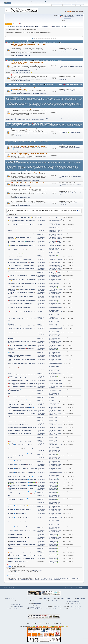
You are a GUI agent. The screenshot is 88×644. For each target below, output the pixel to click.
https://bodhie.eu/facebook (18, 607)
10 (51, 38)
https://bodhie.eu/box (81, 598)
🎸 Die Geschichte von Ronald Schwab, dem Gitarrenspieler (20, 257)
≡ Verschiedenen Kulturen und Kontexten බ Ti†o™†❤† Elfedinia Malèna (22, 413)
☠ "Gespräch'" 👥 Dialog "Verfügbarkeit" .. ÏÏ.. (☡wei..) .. (19, 526)
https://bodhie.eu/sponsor (57, 607)
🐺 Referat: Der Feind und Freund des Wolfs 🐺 (17, 250)
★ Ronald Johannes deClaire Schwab (23, 55)
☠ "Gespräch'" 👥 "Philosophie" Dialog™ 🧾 (17, 514)
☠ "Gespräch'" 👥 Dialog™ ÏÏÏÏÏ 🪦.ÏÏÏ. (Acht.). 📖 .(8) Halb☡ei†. (20, 464)
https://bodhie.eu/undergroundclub (73, 601)
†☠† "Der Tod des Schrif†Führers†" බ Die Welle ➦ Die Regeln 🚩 (21, 303)
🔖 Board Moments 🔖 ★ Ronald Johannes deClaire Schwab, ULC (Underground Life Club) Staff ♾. (55, 243)
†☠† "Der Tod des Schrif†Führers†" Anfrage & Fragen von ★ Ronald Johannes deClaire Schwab (55, 251)
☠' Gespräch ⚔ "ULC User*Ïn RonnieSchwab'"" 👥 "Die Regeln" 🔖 (21, 453)
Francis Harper (17, 580)
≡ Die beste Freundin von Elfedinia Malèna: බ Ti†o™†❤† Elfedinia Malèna (23, 436)
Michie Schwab (51, 580)
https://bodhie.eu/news (15, 604)
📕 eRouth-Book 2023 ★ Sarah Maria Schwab (17, 378)
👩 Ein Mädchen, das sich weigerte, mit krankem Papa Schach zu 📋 (22, 268)
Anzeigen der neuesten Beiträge (14, 573)
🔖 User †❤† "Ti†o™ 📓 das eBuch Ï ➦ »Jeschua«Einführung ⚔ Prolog (28, 183)
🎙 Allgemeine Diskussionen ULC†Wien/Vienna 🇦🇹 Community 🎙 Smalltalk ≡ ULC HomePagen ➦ (42, 118)
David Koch (64, 578)
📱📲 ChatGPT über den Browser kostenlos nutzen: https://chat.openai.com (25, 138)
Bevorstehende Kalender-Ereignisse (16, 565)
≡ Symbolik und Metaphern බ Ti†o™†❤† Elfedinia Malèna (19, 430)
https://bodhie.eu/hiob (76, 609)
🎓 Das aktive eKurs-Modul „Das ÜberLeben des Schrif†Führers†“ (21, 233)
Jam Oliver (74, 578)
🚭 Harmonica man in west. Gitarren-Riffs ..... (17, 316)
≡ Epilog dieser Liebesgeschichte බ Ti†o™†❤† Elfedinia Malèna (21, 416)
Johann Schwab (11, 580)
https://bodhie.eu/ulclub (75, 604)
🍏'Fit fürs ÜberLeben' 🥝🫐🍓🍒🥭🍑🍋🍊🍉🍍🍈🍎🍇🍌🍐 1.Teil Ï (22, 254)
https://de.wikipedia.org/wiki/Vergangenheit (58, 144)
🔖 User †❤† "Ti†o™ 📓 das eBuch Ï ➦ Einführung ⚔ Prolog (25, 172)
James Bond (69, 578)
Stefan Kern (45, 580)
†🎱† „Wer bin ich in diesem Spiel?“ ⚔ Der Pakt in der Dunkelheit (21, 265)
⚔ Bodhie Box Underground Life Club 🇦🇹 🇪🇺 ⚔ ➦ (70, 118)
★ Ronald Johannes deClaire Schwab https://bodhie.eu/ (24, 109)
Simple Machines (14, 588)
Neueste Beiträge (12, 214)
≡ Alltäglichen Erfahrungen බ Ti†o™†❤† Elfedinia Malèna (19, 422)
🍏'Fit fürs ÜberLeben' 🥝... (65, 133)
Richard (77, 578)
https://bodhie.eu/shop (57, 609)
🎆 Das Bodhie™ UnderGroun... (65, 148)
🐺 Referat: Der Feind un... (64, 66)
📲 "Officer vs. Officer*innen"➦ (14, 550)
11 (53, 38)
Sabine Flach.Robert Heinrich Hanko (36, 580)
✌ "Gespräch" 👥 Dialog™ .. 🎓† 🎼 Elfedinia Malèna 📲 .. (20, 518)
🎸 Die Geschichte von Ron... (65, 78)
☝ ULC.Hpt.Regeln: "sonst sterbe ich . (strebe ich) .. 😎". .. (22, 73)
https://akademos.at (68, 18)
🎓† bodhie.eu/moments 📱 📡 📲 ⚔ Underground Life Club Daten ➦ (22, 559)
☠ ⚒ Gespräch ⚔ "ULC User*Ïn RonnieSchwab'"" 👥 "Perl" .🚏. (21, 477)
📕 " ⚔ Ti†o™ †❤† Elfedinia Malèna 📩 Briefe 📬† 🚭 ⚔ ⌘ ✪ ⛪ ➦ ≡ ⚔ (22, 345)
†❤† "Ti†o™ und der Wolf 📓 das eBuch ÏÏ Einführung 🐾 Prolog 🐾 (27, 188)
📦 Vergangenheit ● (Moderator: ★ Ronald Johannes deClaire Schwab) (28, 146)
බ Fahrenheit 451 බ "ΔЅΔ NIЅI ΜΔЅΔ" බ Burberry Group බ (20, 308)
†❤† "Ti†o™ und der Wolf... (65, 193)
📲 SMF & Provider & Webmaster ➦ (15, 534)
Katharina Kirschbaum (25, 580)
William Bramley (58, 578)
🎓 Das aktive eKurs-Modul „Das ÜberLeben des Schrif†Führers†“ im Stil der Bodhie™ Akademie (55, 222)
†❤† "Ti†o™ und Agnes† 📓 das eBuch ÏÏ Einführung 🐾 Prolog (21, 402)
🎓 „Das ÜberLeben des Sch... (65, 50)
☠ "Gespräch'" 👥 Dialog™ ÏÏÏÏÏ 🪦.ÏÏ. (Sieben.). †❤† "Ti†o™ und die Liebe (22, 468)
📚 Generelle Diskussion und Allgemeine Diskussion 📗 (24, 129)
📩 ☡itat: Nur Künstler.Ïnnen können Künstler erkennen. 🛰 (20, 260)
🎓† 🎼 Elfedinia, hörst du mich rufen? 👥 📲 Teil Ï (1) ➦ (19, 537)
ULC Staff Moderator (36, 180)
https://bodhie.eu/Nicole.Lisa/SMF (34, 607)
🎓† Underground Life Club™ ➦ (17, 118)
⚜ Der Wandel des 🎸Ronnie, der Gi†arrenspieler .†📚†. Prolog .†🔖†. (22, 263)
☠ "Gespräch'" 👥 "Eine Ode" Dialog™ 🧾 (16, 501)
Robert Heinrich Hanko (38, 571)
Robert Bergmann (52, 578)
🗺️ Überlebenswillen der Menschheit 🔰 (16, 271)
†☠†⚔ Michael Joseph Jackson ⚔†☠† (16, 287)
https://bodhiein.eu (79, 15)
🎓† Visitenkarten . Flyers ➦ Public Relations (17, 541)
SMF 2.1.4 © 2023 (7, 588)
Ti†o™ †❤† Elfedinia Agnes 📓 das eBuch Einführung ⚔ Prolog (26, 200)
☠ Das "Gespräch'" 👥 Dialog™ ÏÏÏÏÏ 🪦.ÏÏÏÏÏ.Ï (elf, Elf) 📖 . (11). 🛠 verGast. (22, 449)
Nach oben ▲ (81, 588)
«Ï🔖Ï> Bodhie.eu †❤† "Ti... (64, 184)
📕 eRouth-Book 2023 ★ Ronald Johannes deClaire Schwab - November (22, 386)
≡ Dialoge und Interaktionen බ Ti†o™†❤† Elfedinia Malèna (20, 433)
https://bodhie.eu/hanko (18, 609)
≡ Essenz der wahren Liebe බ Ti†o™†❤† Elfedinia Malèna (19, 419)
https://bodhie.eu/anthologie (76, 607)
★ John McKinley (45, 578)
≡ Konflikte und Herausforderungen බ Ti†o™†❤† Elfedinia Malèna (21, 439)
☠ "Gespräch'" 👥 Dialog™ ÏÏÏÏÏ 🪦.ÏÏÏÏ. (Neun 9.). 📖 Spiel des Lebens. (22, 460)
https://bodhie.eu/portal (65, 598)
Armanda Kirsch (57, 580)
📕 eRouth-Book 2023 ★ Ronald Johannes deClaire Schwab (20, 396)
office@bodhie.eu (10, 598)
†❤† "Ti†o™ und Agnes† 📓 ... (65, 203)
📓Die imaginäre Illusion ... (64, 91)
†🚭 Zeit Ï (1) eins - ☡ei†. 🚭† (14, 368)
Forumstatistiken (12, 569)
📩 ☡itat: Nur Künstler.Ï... (64, 176)
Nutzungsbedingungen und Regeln (73, 588)
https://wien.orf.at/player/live (39, 119)
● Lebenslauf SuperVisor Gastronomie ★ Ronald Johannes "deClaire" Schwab (26, 151)
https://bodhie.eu (67, 15)
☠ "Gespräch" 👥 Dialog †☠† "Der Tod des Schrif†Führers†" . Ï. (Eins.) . (22, 530)
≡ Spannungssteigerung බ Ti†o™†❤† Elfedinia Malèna (19, 425)
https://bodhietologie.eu (70, 17)
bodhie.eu (37, 42)
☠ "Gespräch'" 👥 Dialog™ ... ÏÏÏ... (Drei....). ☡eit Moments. (20, 522)
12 (55, 38)
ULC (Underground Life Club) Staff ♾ (39, 93)
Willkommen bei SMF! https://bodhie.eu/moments (18, 561)
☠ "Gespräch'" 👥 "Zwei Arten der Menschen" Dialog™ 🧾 (20, 509)
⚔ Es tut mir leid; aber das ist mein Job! (16, 333)
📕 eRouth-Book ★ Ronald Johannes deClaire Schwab (24, 75)
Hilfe (66, 588)
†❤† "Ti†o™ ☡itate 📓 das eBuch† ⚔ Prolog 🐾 (17, 399)
